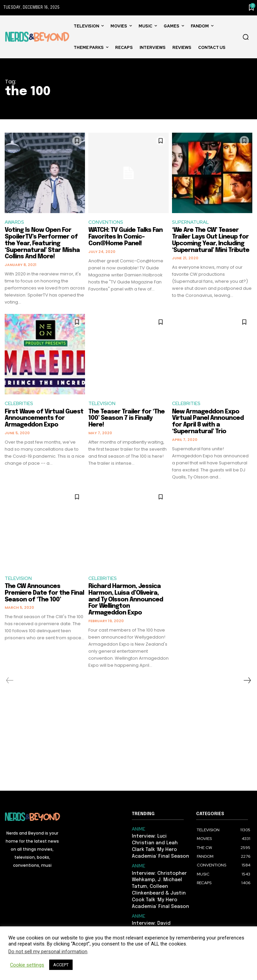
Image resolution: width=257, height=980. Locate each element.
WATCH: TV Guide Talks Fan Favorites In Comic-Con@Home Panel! (125, 238)
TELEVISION (103, 404)
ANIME (138, 831)
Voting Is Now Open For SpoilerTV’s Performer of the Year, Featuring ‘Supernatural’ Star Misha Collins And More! (42, 244)
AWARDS (15, 222)
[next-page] (247, 682)
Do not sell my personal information (48, 952)
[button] (246, 37)
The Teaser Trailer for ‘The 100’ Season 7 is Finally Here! (126, 419)
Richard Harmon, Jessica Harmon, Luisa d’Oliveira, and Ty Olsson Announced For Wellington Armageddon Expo (126, 601)
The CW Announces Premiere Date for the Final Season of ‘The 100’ (44, 595)
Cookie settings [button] (27, 965)
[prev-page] (10, 682)
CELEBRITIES (20, 404)
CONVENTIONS (107, 222)
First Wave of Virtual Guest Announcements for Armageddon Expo (44, 419)
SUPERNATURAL (192, 222)
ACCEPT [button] (61, 965)
